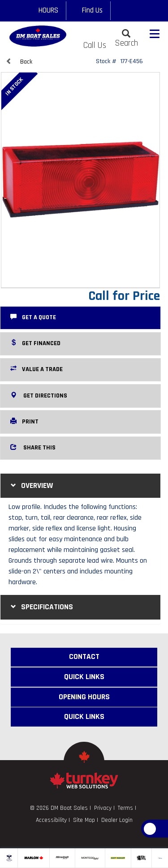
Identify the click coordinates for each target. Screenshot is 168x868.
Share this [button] (33, 447)
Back (19, 61)
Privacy (103, 808)
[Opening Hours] (44, 11)
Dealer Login (117, 820)
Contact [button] (84, 657)
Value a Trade (37, 369)
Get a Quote (33, 317)
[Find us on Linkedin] (146, 11)
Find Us (88, 10)
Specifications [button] (41, 607)
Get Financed (35, 343)
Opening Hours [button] (84, 697)
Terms (125, 808)
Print (24, 421)
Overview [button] (31, 485)
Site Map (84, 820)
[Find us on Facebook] (120, 11)
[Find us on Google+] (133, 11)
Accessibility (51, 820)
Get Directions (39, 395)
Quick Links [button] (84, 677)
